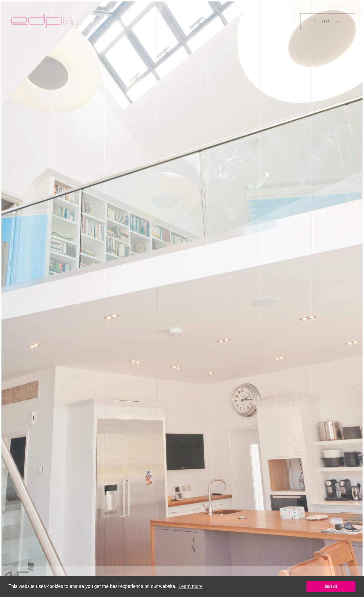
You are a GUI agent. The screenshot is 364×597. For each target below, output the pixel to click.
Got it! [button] (331, 586)
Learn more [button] (191, 586)
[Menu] (328, 22)
